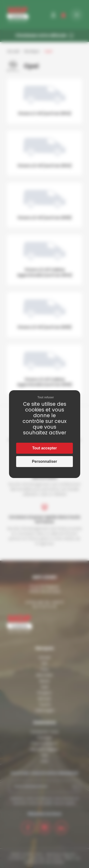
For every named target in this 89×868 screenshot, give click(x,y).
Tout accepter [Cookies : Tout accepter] (45, 448)
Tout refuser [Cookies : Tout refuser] (46, 397)
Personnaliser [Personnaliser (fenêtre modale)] (45, 461)
